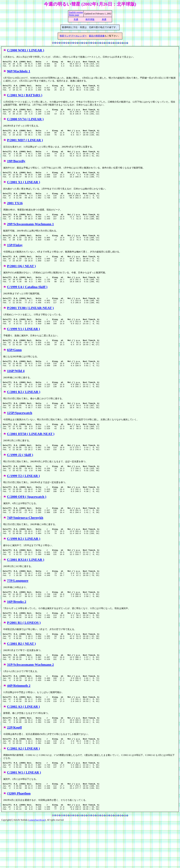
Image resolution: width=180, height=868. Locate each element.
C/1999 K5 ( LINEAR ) (24, 568)
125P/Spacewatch (20, 434)
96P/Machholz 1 (19, 72)
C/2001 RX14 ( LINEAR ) (26, 590)
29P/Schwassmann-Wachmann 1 (30, 234)
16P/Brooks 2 (17, 635)
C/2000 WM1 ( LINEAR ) (26, 50)
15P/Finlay (15, 256)
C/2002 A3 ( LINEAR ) (23, 746)
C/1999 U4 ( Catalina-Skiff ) (27, 301)
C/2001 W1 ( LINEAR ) (24, 815)
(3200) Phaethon (19, 838)
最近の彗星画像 (97, 36)
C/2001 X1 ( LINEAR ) (24, 190)
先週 (76, 19)
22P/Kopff (14, 768)
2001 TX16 (15, 212)
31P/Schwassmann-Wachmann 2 (30, 701)
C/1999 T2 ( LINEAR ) (23, 501)
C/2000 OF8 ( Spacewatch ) (27, 523)
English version (76, 12)
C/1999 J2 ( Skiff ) (20, 479)
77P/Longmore (18, 612)
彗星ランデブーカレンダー (73, 36)
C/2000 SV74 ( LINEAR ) (25, 123)
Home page (74, 15)
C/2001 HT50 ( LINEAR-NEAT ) (31, 457)
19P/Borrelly (16, 167)
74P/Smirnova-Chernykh (25, 546)
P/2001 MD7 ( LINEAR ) (25, 145)
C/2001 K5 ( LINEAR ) (24, 412)
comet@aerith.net (37, 866)
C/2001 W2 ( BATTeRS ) (25, 98)
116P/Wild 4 (16, 390)
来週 (104, 19)
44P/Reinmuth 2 (19, 724)
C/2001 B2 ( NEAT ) (21, 679)
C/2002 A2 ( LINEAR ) (23, 790)
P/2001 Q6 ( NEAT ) (21, 279)
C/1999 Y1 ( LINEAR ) (23, 345)
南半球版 (90, 19)
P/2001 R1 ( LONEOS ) (24, 657)
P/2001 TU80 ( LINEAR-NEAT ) (30, 323)
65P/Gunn (14, 368)
